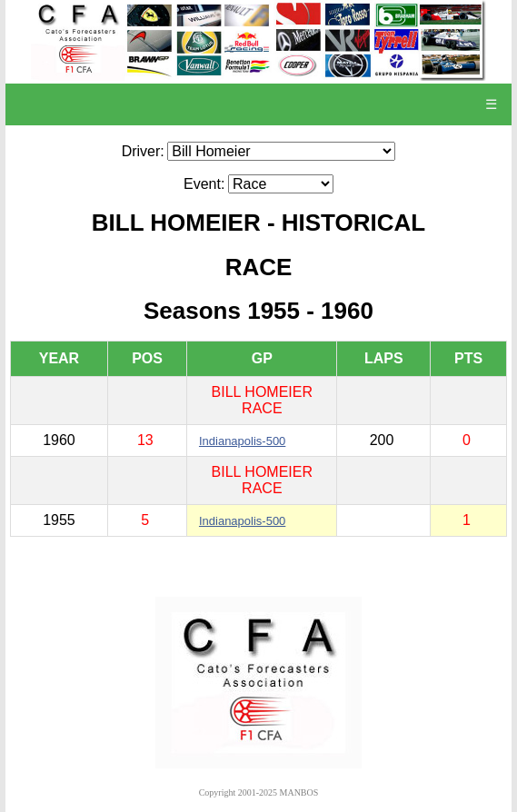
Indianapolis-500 (242, 441)
